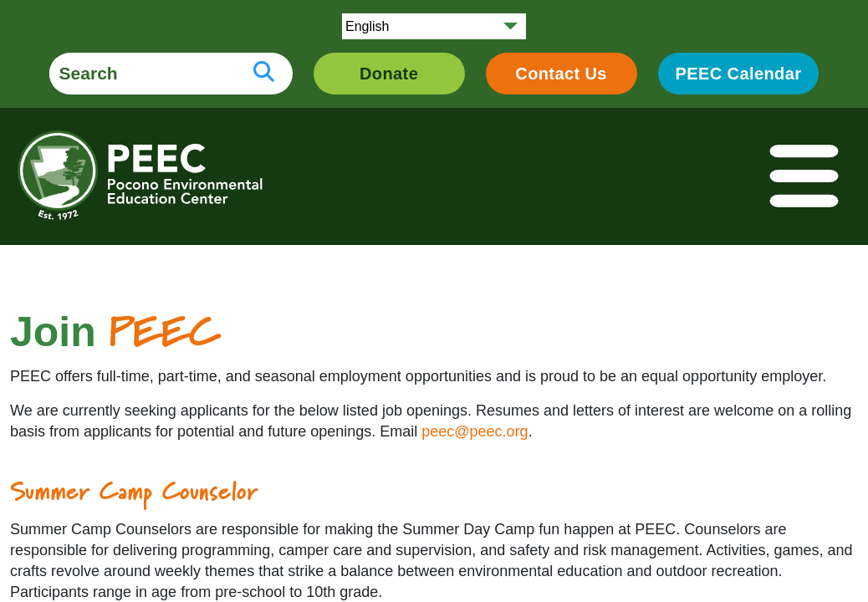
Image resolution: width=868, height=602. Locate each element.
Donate (389, 74)
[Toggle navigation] (805, 177)
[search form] (142, 74)
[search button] (264, 74)
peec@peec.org (475, 431)
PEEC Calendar (739, 74)
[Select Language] (434, 26)
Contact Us (561, 74)
